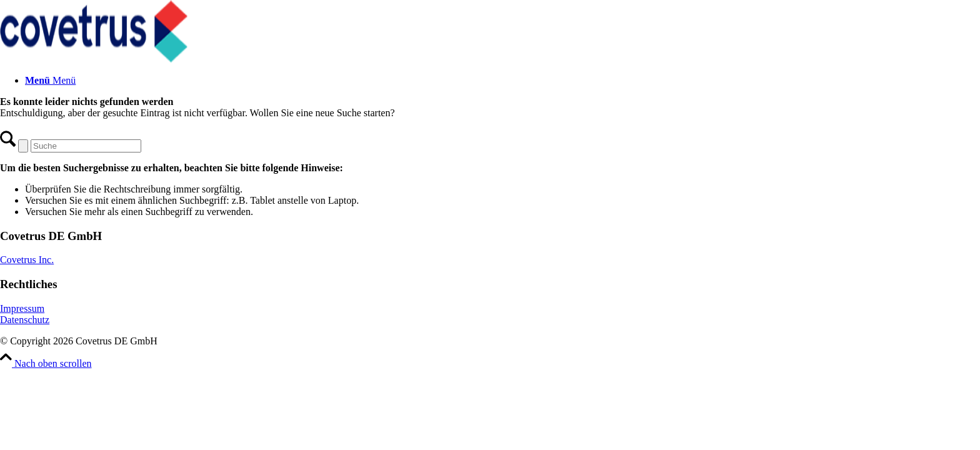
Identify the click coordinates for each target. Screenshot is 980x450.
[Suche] (86, 146)
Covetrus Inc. (27, 260)
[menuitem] (502, 81)
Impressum (22, 308)
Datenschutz (25, 320)
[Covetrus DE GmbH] (94, 59)
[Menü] (50, 80)
